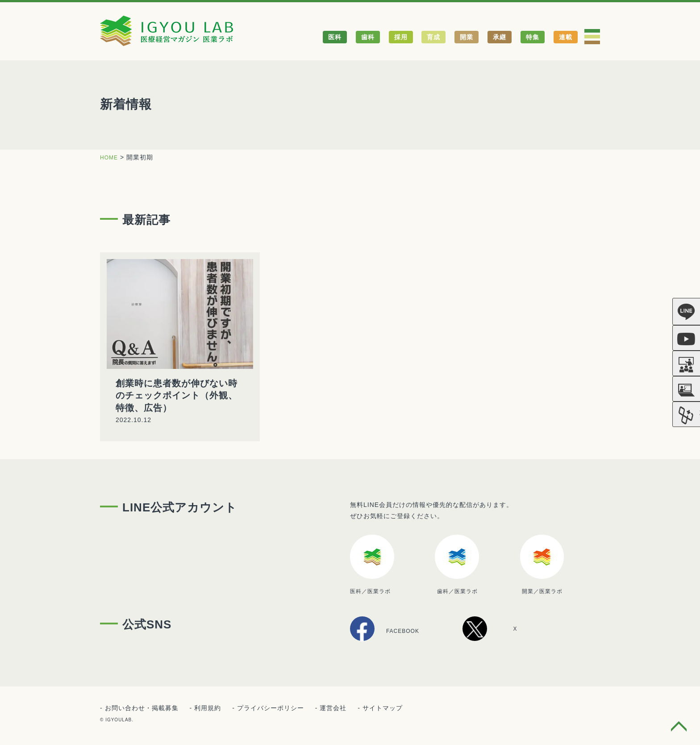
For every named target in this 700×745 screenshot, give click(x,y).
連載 (566, 37)
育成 (433, 37)
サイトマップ (383, 708)
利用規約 (208, 708)
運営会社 (333, 708)
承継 (500, 37)
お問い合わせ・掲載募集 (142, 708)
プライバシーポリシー (271, 708)
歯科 (368, 37)
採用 (401, 37)
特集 (533, 37)
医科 (335, 37)
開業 (467, 37)
